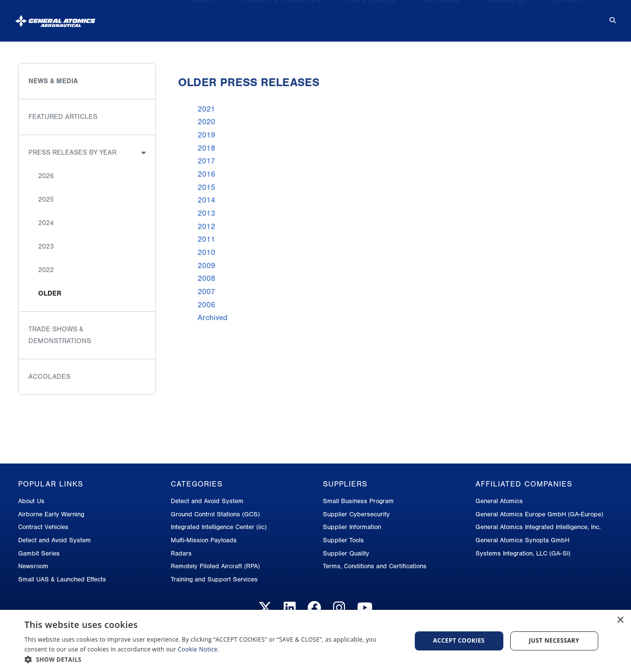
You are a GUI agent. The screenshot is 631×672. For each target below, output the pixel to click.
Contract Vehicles (43, 527)
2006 (206, 305)
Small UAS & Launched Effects (62, 579)
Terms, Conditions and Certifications (375, 566)
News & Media (371, 17)
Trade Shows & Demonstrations (60, 335)
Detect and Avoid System (55, 540)
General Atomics (499, 501)
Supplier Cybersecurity (356, 514)
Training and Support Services (214, 579)
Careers (505, 17)
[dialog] (315, 641)
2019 (206, 135)
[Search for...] (606, 17)
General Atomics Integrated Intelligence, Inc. (538, 527)
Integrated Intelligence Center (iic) (219, 527)
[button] (212, 660)
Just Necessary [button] (554, 640)
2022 (46, 270)
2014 (206, 200)
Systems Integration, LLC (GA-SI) (523, 553)
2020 (206, 122)
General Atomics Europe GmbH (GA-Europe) (539, 514)
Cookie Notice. (199, 649)
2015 (206, 187)
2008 (206, 278)
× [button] (620, 620)
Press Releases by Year (72, 152)
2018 (206, 148)
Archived (213, 318)
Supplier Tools (343, 540)
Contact (567, 17)
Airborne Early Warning (51, 514)
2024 (46, 223)
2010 (206, 253)
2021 (206, 109)
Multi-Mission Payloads (204, 540)
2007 (206, 292)
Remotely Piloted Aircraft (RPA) (215, 566)
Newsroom (33, 566)
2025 (46, 199)
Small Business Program (358, 501)
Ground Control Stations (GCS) (215, 514)
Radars (181, 553)
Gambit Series (39, 553)
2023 (46, 246)
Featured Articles (63, 117)
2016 (206, 174)
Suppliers (440, 17)
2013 (206, 213)
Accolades (49, 377)
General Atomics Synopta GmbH (522, 540)
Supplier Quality (346, 553)
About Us (31, 501)
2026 (46, 176)
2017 (206, 161)
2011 (206, 239)
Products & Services (281, 17)
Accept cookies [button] (459, 640)
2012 (206, 227)
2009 (206, 266)
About (204, 17)
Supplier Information (352, 527)
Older (50, 293)
